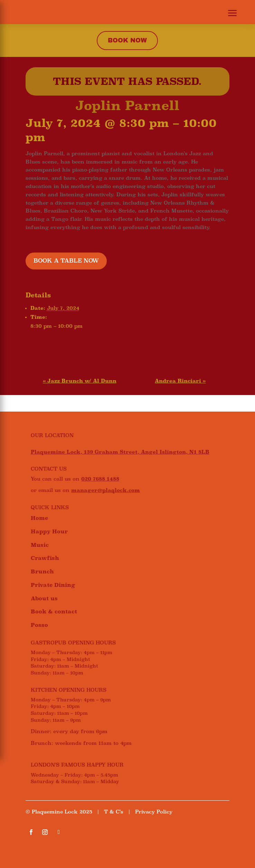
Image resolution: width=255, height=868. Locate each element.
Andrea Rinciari (180, 381)
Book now (127, 40)
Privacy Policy (154, 812)
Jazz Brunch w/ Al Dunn (80, 381)
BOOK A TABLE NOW (66, 261)
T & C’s (114, 812)
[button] (228, 14)
